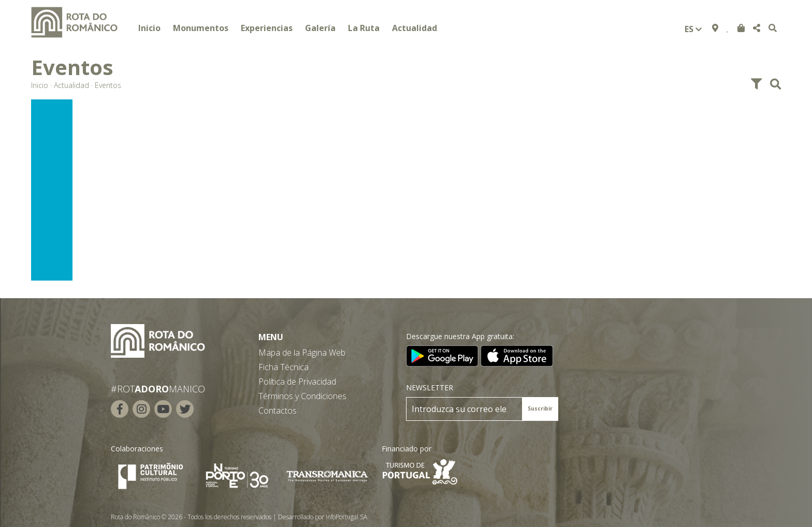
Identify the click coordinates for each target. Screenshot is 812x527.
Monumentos (201, 28)
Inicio (149, 28)
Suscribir (540, 408)
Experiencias (267, 28)
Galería (320, 28)
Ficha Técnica (284, 367)
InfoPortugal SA (346, 517)
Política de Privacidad (297, 382)
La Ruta (364, 28)
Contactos (278, 411)
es (693, 29)
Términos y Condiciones (302, 396)
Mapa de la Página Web (302, 353)
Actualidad (415, 28)
